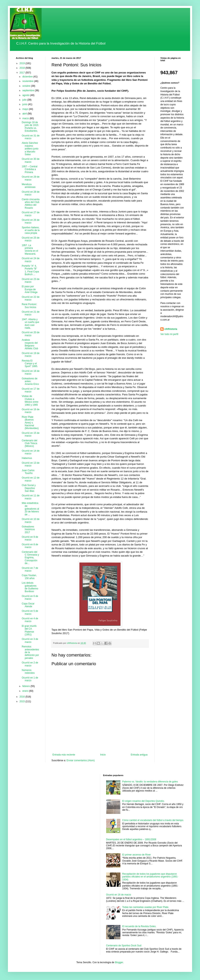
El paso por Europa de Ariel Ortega (30, 289)
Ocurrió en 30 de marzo (31, 160)
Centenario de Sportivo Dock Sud (124, 946)
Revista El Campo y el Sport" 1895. (30, 364)
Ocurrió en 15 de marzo (31, 434)
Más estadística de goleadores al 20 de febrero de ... (30, 509)
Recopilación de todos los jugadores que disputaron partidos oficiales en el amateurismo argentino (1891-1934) (150, 877)
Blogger (119, 962)
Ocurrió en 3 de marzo (30, 640)
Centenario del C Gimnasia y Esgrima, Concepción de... (30, 558)
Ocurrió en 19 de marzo (31, 355)
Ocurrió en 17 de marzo (31, 390)
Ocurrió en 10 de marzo (31, 520)
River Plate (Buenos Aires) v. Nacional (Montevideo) (30, 423)
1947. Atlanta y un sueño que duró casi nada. (30, 324)
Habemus (27, 458)
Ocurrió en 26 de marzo (31, 221)
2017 (23, 73)
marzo (26, 118)
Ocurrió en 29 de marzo (31, 178)
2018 (23, 68)
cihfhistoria (171, 329)
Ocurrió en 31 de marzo (31, 137)
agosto (26, 95)
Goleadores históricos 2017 (28, 529)
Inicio (103, 755)
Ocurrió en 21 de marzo (31, 313)
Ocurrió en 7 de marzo (30, 569)
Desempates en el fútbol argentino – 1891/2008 (131, 839)
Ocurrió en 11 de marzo (31, 497)
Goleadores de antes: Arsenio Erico (30, 381)
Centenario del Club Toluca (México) (30, 443)
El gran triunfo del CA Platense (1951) (29, 630)
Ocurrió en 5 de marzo (30, 612)
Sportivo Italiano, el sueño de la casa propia (31, 230)
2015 (23, 701)
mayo (26, 109)
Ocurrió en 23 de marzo (31, 281)
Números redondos (28, 672)
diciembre (28, 77)
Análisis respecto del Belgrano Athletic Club (30, 344)
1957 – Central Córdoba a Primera (30, 169)
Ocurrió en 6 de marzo (30, 598)
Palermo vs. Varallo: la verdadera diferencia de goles (150, 782)
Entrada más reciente (64, 755)
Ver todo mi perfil (169, 334)
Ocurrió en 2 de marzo (30, 664)
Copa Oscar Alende (28, 605)
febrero (26, 686)
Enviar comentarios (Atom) (81, 760)
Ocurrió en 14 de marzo (31, 452)
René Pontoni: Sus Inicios (29, 306)
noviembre (28, 81)
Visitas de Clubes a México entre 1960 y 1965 (30, 400)
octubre (27, 86)
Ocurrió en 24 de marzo (31, 260)
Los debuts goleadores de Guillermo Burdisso (30, 587)
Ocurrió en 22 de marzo (31, 298)
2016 (23, 697)
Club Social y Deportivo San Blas (29, 488)
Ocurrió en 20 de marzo (31, 334)
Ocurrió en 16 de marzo (31, 411)
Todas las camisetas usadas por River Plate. (146, 907)
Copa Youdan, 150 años (29, 577)
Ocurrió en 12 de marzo (31, 479)
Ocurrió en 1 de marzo (30, 679)
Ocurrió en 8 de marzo (30, 546)
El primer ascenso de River (136, 855)
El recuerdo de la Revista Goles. (139, 926)
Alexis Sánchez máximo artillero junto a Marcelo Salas (30, 149)
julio (25, 100)
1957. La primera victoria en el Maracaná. (30, 250)
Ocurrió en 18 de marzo (31, 372)
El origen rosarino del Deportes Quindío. (143, 801)
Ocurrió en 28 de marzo (31, 193)
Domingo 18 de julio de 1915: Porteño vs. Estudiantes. (30, 127)
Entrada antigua (139, 755)
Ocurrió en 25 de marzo (31, 239)
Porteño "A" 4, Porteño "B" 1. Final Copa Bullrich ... (30, 270)
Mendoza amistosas (29, 186)
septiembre (29, 90)
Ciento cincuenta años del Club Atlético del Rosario (31, 204)
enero (26, 691)
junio (25, 104)
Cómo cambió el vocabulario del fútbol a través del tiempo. (153, 820)
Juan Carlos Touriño (28, 472)
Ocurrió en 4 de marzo (30, 620)
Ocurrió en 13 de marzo (31, 464)
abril (25, 114)
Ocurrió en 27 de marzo (31, 214)
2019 (23, 63)
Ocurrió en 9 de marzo (30, 538)
